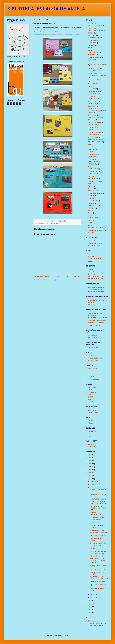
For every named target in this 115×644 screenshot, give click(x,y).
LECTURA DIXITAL (93, 169)
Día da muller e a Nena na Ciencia (97, 76)
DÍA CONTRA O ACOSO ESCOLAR (98, 64)
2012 (90, 613)
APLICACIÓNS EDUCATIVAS (96, 358)
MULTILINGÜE (92, 431)
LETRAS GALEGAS (93, 172)
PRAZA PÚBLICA (93, 421)
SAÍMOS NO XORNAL (96, 520)
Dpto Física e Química (94, 123)
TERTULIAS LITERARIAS (95, 218)
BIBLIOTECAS (92, 272)
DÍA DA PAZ (91, 87)
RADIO (90, 211)
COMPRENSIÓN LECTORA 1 (96, 290)
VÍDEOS (90, 225)
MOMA (90, 400)
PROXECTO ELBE (93, 206)
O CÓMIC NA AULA (94, 348)
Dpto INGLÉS (92, 130)
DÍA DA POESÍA (92, 89)
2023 (90, 464)
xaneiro (92, 597)
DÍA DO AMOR (92, 99)
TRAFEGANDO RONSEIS (95, 243)
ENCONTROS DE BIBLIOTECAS (97, 140)
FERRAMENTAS (51, 224)
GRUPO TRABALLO (93, 162)
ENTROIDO (91, 149)
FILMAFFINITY (92, 377)
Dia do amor (92, 96)
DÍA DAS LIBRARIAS (94, 91)
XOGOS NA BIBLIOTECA (97, 523)
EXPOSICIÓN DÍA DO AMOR (98, 536)
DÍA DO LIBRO (92, 104)
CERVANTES (91, 274)
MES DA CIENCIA (93, 179)
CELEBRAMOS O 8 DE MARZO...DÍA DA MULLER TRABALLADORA (98, 508)
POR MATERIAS (92, 447)
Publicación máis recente (42, 277)
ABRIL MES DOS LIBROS (95, 26)
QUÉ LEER (91, 261)
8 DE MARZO (92, 23)
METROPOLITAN (93, 387)
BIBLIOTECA (91, 36)
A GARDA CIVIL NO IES (96, 556)
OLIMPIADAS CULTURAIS (95, 193)
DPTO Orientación (93, 137)
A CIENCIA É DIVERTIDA (95, 313)
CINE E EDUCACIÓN (94, 379)
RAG (89, 436)
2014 (90, 607)
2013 (90, 610)
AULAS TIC (91, 356)
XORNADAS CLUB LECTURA (96, 230)
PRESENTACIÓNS (93, 361)
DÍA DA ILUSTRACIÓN (94, 73)
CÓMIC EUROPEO (93, 410)
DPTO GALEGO (92, 125)
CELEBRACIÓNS (92, 43)
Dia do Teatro (92, 106)
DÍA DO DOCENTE (93, 101)
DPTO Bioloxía (92, 115)
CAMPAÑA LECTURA (94, 38)
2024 (90, 461)
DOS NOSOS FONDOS (94, 259)
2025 (90, 458)
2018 (90, 476)
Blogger (67, 636)
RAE (89, 434)
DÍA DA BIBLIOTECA (94, 68)
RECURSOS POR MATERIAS (96, 323)
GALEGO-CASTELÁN (94, 369)
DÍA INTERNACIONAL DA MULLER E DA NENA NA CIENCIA (97, 561)
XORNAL (90, 233)
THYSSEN (91, 395)
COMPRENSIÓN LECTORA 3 (96, 287)
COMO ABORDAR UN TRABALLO (97, 318)
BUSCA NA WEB (93, 316)
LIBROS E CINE (92, 174)
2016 (90, 601)
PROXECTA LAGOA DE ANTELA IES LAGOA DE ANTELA (99, 625)
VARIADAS (91, 444)
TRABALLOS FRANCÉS (96, 546)
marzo (92, 488)
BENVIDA (91, 33)
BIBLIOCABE (92, 241)
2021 (90, 470)
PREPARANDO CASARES (97, 517)
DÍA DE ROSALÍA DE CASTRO (98, 530)
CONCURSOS (92, 55)
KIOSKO (90, 423)
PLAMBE (91, 198)
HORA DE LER (92, 164)
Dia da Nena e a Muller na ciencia (97, 80)
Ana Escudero (94, 621)
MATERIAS (91, 303)
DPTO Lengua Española (95, 132)
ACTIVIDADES (92, 28)
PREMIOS (91, 203)
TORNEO (91, 220)
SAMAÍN (90, 213)
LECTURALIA (92, 256)
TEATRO (90, 216)
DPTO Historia (92, 127)
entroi (90, 147)
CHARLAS (91, 45)
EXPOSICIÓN (44, 224)
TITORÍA (90, 305)
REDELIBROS (92, 254)
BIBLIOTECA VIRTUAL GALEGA (97, 277)
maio (92, 485)
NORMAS (91, 186)
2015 (90, 604)
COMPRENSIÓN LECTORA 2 (96, 292)
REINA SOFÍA (92, 392)
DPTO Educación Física (95, 118)
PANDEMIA (91, 196)
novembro (93, 482)
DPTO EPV (91, 120)
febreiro (93, 594)
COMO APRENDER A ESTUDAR (97, 321)
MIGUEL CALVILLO (93, 338)
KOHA (90, 167)
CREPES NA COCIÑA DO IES (98, 570)
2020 (90, 473)
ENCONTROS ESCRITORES (96, 142)
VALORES (91, 223)
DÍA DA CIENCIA (93, 71)
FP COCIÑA (91, 159)
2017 (90, 479)
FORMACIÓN (92, 157)
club (89, 50)
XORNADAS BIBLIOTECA (95, 228)
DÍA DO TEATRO (93, 109)
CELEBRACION (92, 40)
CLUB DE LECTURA (93, 53)
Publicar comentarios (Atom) (51, 280)
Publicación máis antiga (74, 277)
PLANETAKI (91, 269)
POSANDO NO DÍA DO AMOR (98, 533)
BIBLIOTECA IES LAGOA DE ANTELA (46, 8)
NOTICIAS (58, 224)
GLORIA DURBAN (93, 335)
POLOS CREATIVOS (93, 201)
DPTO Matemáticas (94, 135)
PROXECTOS (92, 208)
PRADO (90, 390)
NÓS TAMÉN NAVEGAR (95, 246)
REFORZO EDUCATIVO (94, 325)
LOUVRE (90, 402)
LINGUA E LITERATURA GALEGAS (97, 300)
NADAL (90, 184)
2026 (90, 455)
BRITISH (90, 397)
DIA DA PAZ (91, 84)
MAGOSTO (91, 176)
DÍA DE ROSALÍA (93, 94)
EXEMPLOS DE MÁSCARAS (98, 582)
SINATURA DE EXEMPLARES (98, 499)
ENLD (90, 145)
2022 (90, 467)
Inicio (58, 277)
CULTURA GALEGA (93, 413)
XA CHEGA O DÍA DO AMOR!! (98, 543)
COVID (90, 62)
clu (89, 48)
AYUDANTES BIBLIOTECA (95, 31)
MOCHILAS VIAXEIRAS (94, 181)
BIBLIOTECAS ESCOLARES (95, 279)
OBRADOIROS (92, 191)
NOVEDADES (94, 549)
